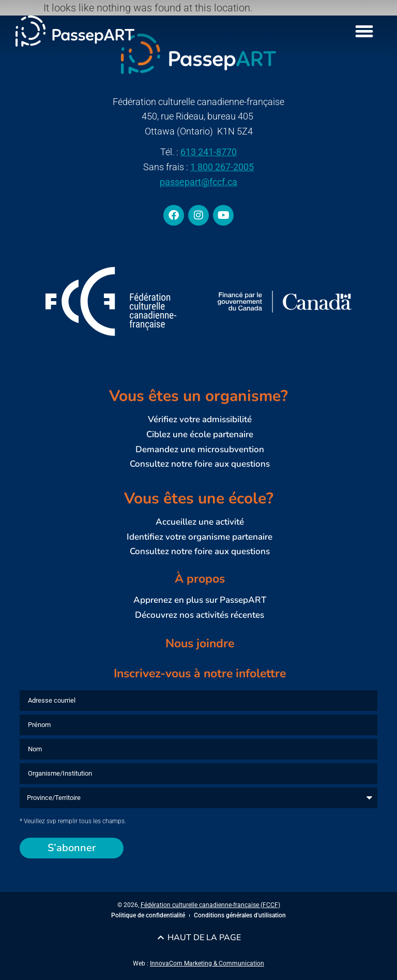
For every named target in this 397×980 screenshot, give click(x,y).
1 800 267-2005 (222, 167)
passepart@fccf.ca (198, 182)
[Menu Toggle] (364, 31)
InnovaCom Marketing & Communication (207, 963)
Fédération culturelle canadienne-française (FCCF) (210, 905)
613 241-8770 (209, 152)
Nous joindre (200, 643)
